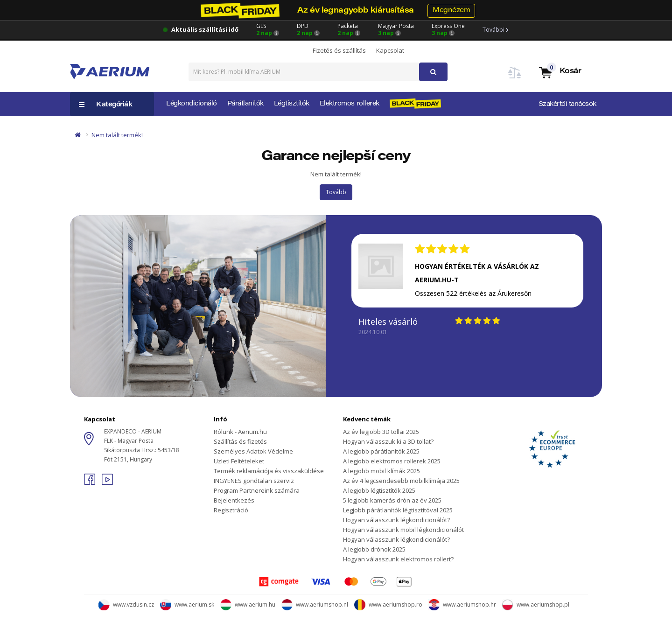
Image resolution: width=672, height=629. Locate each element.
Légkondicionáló (192, 104)
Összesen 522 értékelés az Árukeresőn (473, 293)
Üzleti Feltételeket (239, 461)
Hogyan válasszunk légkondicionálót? (396, 520)
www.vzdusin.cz (126, 605)
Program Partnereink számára (257, 490)
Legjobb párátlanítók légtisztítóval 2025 (398, 510)
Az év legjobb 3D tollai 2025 (381, 432)
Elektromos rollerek (350, 104)
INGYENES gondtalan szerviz (254, 481)
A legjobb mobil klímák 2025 (381, 471)
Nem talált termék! (117, 135)
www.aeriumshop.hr (462, 605)
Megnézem (451, 10)
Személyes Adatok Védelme (253, 451)
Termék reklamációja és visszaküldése (269, 471)
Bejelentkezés (234, 500)
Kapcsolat (390, 50)
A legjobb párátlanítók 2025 (381, 451)
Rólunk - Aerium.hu (240, 432)
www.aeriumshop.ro (388, 605)
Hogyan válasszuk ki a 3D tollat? (388, 441)
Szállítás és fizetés (240, 441)
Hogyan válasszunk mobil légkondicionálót (403, 530)
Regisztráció (231, 510)
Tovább (336, 192)
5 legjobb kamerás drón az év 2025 (392, 500)
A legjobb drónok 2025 (374, 549)
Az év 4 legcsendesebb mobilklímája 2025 (401, 481)
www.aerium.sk (187, 605)
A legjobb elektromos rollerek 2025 (392, 461)
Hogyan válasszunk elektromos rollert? (398, 559)
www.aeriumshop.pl (536, 605)
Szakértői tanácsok (567, 105)
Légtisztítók (292, 104)
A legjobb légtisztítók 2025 (379, 490)
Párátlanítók (245, 104)
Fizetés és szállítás (339, 50)
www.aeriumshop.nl (315, 605)
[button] (560, 72)
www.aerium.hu (248, 605)
